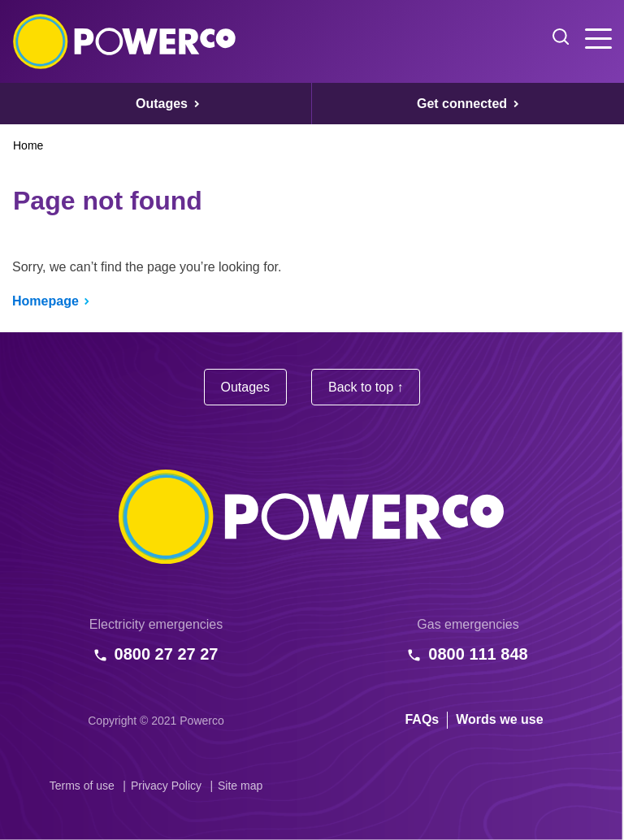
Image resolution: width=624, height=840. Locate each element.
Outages (245, 387)
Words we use (499, 719)
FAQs (422, 719)
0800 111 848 (478, 654)
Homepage (45, 301)
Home (28, 145)
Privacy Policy (166, 786)
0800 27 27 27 (167, 654)
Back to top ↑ (366, 387)
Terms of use (82, 786)
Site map (240, 786)
